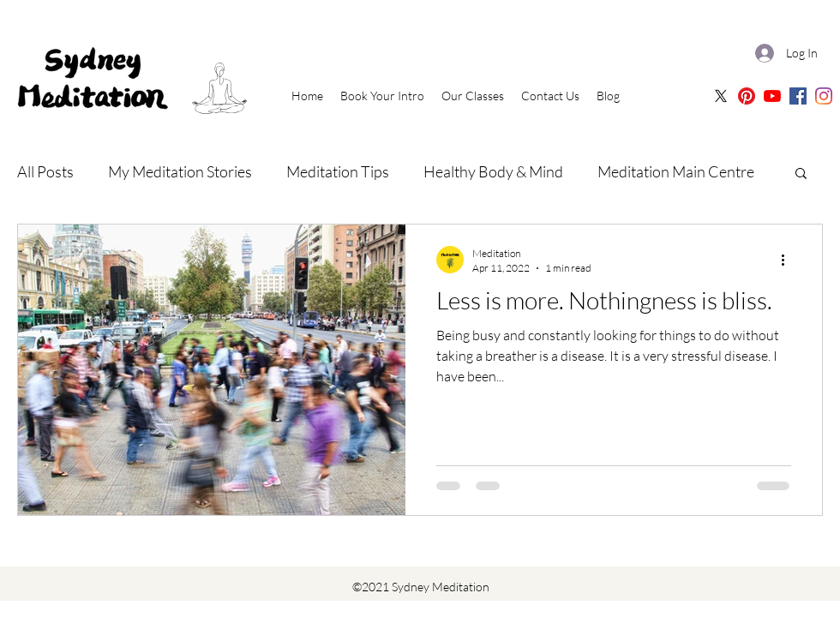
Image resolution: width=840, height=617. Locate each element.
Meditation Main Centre (676, 171)
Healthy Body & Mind (493, 171)
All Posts (45, 171)
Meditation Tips (338, 171)
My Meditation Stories (180, 171)
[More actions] (789, 260)
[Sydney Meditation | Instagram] (824, 96)
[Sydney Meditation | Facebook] (798, 96)
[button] (801, 174)
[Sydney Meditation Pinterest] (747, 96)
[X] (721, 96)
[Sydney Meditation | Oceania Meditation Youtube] (772, 96)
